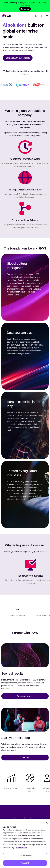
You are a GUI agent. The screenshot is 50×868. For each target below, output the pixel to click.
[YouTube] (30, 818)
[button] (6, 16)
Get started (25, 9)
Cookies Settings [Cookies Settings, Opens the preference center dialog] (25, 855)
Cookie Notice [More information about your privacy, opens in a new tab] (22, 848)
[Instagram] (36, 818)
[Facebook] (25, 818)
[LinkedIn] (20, 818)
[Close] (47, 823)
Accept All (25, 863)
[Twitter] (14, 818)
